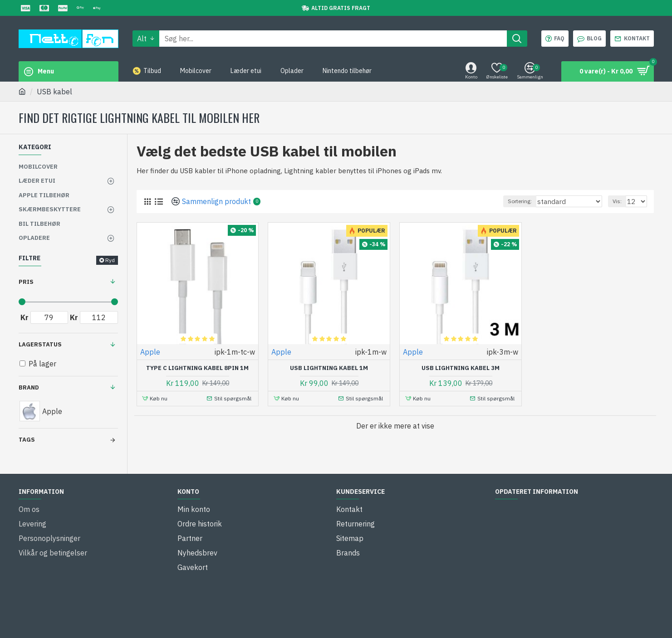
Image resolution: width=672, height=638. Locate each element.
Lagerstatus (40, 344)
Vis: (620, 201)
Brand (29, 387)
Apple (150, 352)
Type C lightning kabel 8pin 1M (197, 368)
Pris (26, 282)
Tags (27, 440)
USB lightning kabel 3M (461, 368)
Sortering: (535, 201)
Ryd (110, 260)
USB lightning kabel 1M (329, 368)
